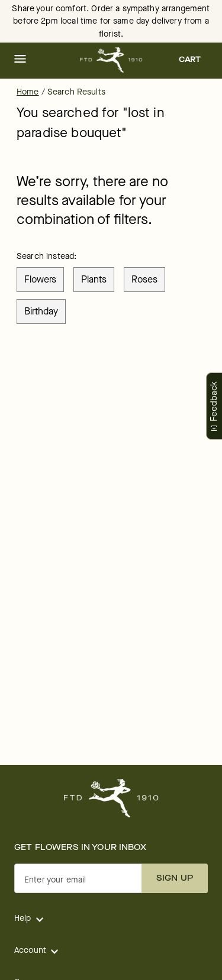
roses (144, 279)
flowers (40, 279)
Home (28, 92)
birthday (41, 311)
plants (94, 279)
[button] (20, 60)
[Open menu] (20, 60)
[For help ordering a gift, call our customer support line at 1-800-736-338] (111, 60)
